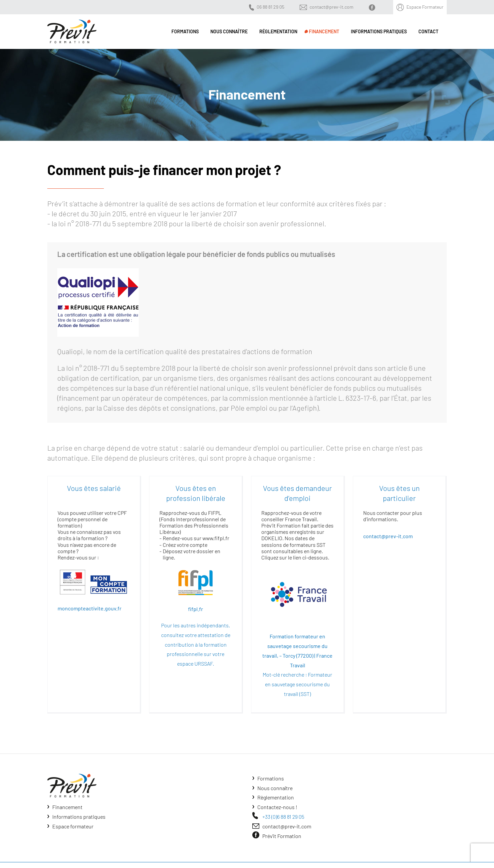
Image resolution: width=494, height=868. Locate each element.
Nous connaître (275, 788)
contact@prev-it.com (332, 7)
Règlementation (276, 797)
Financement (67, 807)
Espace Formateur (425, 7)
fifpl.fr (196, 609)
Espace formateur (73, 826)
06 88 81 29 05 (270, 7)
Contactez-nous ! (277, 807)
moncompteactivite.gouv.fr (90, 608)
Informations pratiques (79, 817)
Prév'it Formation (282, 836)
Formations (271, 778)
